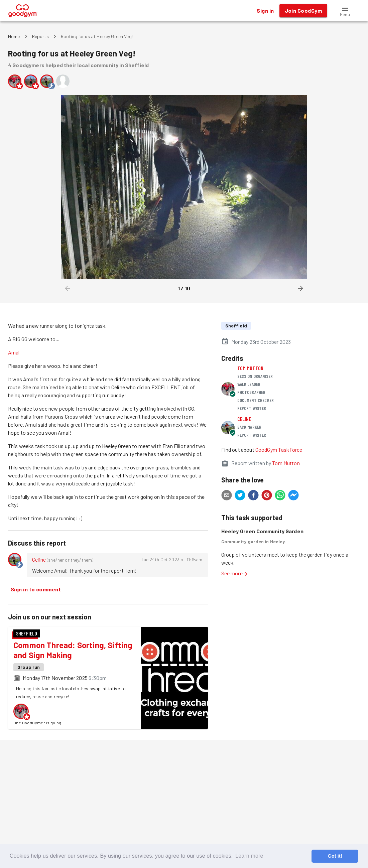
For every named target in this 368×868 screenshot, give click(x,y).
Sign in (265, 11)
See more (235, 573)
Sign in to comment (36, 589)
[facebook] (253, 496)
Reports (40, 36)
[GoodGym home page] (23, 10)
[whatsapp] (280, 496)
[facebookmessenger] (293, 496)
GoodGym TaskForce (279, 450)
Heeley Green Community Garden (262, 531)
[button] (345, 11)
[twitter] (240, 496)
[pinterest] (267, 496)
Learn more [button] (249, 856)
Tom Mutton (251, 368)
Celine (39, 559)
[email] (227, 496)
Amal (14, 352)
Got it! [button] (335, 856)
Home (14, 36)
